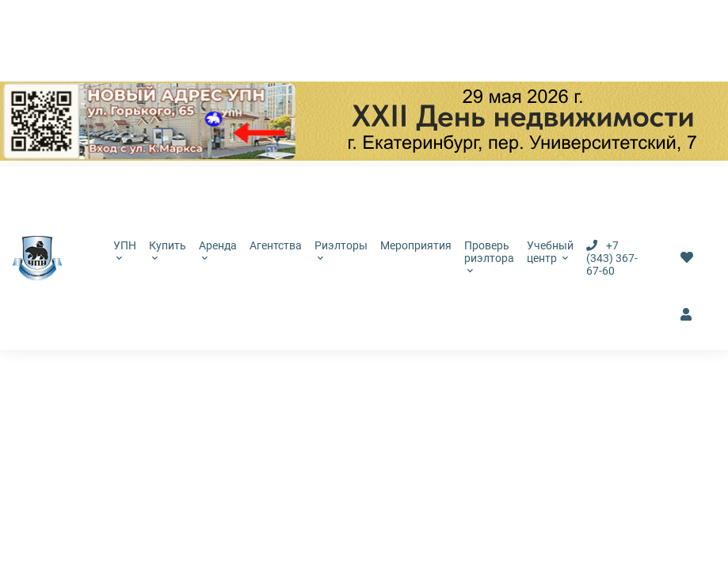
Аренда (218, 250)
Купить (168, 250)
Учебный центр (550, 252)
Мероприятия (416, 245)
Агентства (276, 245)
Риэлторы (341, 250)
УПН (125, 250)
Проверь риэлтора (489, 256)
